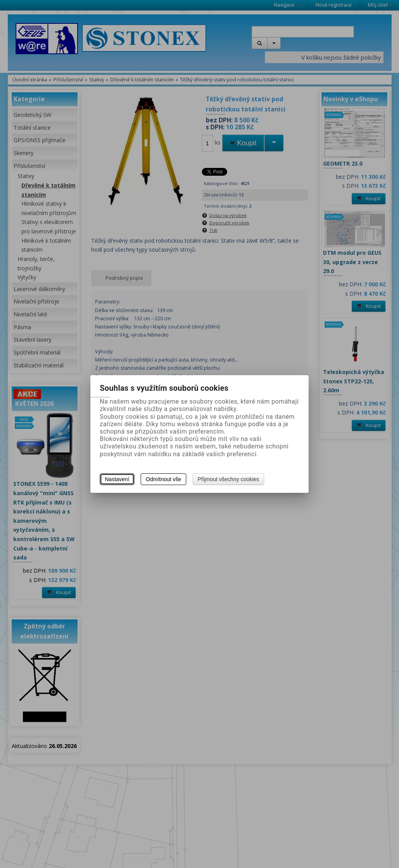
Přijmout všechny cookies (228, 479)
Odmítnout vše (163, 479)
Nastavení (117, 479)
